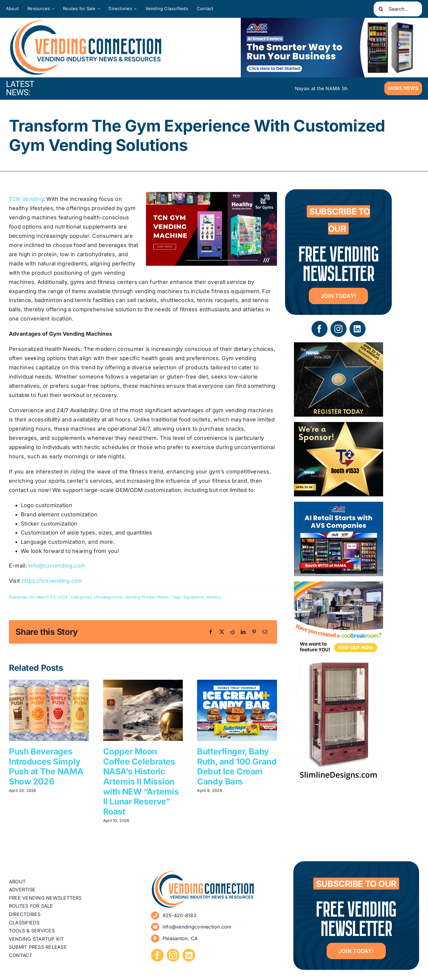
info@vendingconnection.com (197, 927)
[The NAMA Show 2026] (339, 347)
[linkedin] (358, 329)
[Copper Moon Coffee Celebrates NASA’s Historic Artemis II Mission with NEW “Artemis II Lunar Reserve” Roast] (143, 683)
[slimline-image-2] (339, 666)
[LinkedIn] (243, 632)
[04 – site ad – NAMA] (339, 426)
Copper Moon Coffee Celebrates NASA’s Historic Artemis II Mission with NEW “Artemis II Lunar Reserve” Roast (141, 782)
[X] (222, 632)
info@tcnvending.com (57, 566)
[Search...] (398, 9)
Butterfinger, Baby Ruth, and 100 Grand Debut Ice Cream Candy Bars (237, 766)
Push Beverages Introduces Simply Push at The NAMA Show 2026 (46, 766)
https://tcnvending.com (52, 581)
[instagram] (339, 329)
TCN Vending (26, 199)
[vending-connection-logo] (203, 873)
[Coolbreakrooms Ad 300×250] (339, 586)
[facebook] (320, 329)
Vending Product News (147, 597)
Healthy (214, 597)
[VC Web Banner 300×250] (339, 506)
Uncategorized (108, 597)
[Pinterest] (254, 632)
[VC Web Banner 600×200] (330, 48)
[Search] (381, 9)
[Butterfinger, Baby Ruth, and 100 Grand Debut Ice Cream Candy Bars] (237, 683)
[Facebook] (211, 632)
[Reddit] (232, 632)
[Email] (265, 632)
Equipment (193, 597)
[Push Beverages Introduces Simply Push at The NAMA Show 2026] (49, 683)
